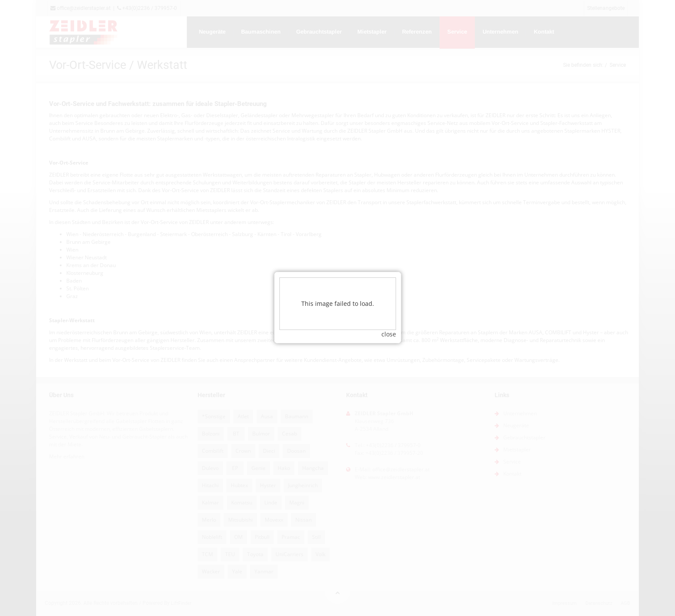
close (389, 322)
